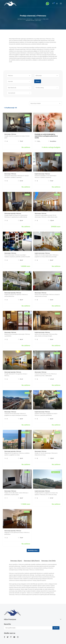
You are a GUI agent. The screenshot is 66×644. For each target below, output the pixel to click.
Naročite (56, 628)
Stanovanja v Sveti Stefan (48, 561)
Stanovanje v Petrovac (10, 134)
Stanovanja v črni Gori (42, 19)
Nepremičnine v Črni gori (33, 20)
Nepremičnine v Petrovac (25, 19)
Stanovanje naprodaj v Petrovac (13, 214)
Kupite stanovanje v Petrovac (42, 174)
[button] (19, 76)
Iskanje (38, 81)
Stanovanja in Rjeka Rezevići (32, 561)
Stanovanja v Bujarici (16, 561)
